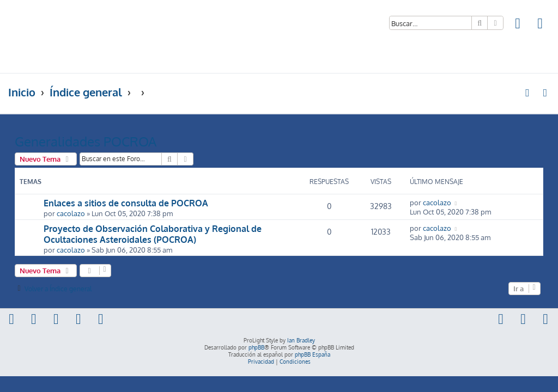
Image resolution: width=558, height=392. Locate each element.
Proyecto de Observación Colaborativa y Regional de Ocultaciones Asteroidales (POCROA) (153, 234)
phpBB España (313, 354)
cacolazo (71, 213)
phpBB (256, 347)
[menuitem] (518, 25)
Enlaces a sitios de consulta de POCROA (126, 203)
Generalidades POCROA (86, 141)
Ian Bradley (301, 340)
